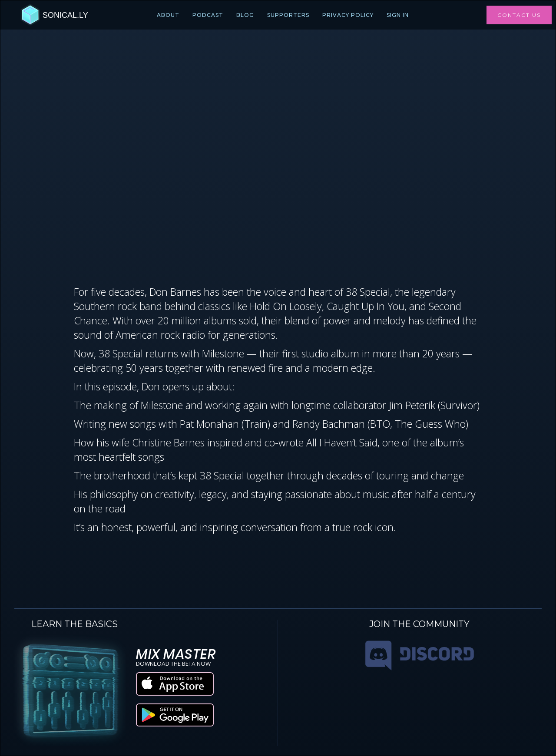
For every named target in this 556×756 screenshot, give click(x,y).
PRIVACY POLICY (348, 15)
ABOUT (168, 15)
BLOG (245, 15)
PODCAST (208, 15)
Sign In (398, 15)
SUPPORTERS (288, 15)
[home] (54, 15)
